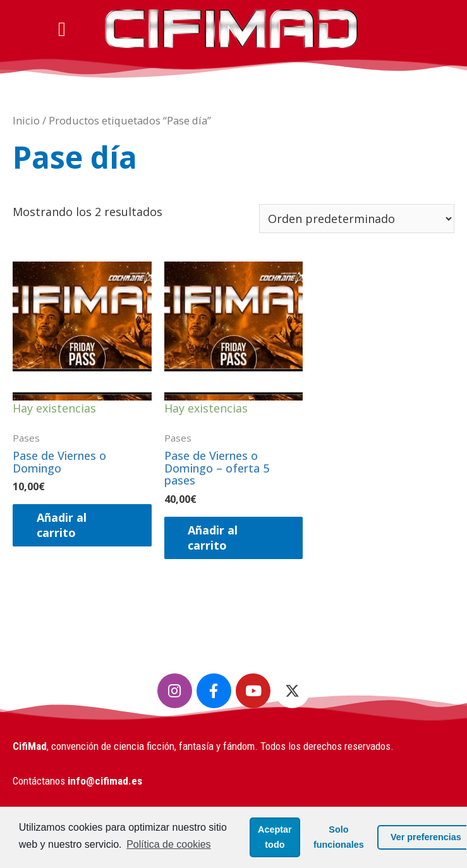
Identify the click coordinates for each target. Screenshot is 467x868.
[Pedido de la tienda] (357, 219)
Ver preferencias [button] (404, 833)
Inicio (26, 120)
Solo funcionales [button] (322, 833)
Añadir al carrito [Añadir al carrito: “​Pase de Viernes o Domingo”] (63, 525)
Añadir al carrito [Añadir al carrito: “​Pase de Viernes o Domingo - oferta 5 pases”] (215, 537)
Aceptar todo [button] (258, 833)
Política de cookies (63, 847)
